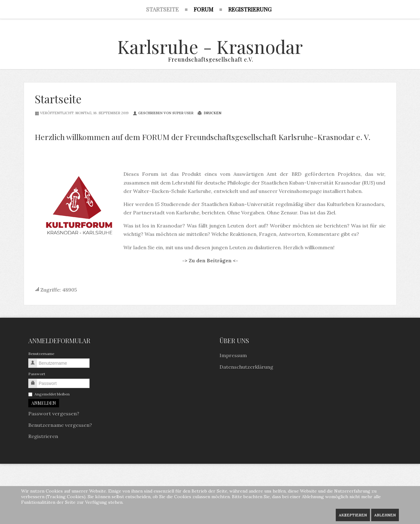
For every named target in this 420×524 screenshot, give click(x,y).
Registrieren (43, 437)
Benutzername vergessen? (60, 426)
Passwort (37, 375)
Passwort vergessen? (54, 414)
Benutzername (41, 355)
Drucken (209, 114)
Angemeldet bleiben (49, 395)
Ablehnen (385, 515)
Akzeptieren (353, 515)
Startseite (58, 99)
